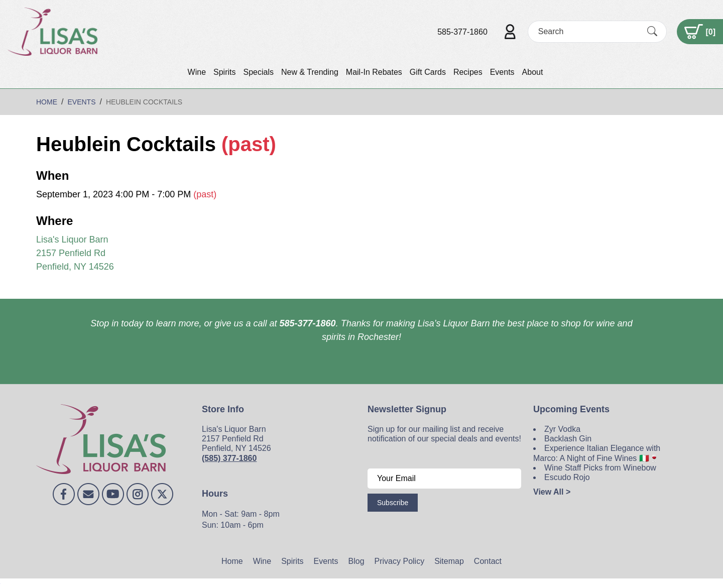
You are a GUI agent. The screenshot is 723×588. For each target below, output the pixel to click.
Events (502, 72)
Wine (197, 72)
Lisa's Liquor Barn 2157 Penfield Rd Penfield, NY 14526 (75, 253)
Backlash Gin (568, 439)
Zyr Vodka (562, 429)
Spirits (224, 72)
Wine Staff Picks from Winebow (600, 468)
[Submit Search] (652, 32)
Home (232, 561)
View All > (552, 492)
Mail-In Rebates (374, 72)
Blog (356, 561)
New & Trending (310, 72)
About (533, 72)
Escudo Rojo (567, 477)
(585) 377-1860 (229, 458)
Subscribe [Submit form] (393, 503)
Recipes (468, 72)
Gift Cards (428, 72)
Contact (488, 561)
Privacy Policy (400, 561)
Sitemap (449, 561)
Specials (258, 72)
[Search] (588, 31)
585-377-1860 (462, 32)
